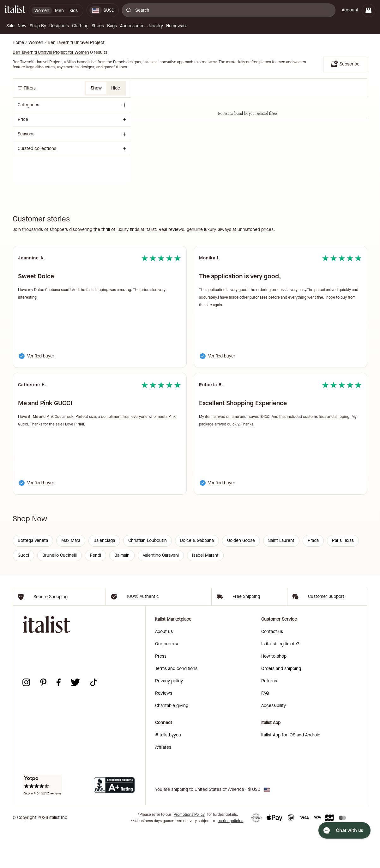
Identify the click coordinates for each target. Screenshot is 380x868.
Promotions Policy (189, 852)
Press (161, 694)
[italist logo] (15, 10)
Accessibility (274, 743)
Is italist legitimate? (280, 682)
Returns (269, 719)
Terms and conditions (176, 706)
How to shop (274, 694)
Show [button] (96, 88)
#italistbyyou (168, 773)
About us (164, 669)
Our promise (167, 682)
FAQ (265, 731)
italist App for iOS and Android (291, 773)
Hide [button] (116, 88)
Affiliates (163, 785)
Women (36, 43)
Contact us (272, 669)
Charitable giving (172, 743)
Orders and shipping (281, 706)
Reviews (164, 731)
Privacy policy (169, 719)
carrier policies (230, 859)
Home (18, 43)
